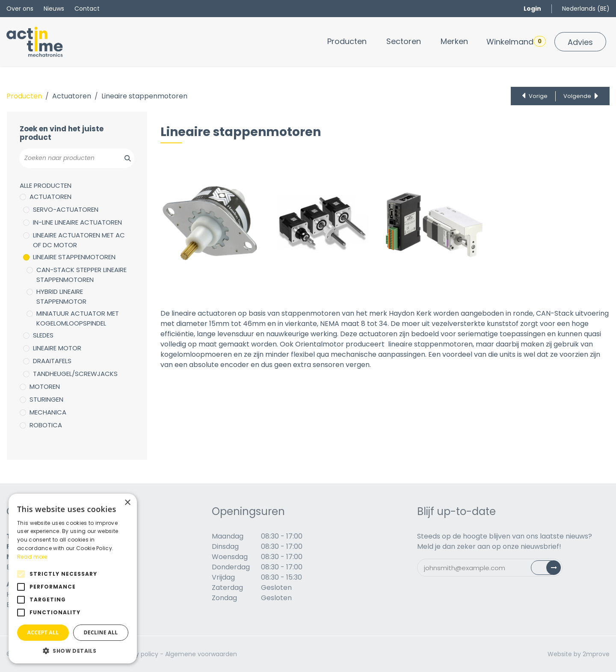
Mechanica (48, 412)
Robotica (46, 425)
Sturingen (46, 399)
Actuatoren (72, 96)
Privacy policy (138, 654)
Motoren (45, 386)
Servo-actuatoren (66, 209)
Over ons (20, 9)
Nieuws (54, 9)
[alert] (73, 579)
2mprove (596, 654)
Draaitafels (52, 361)
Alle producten (46, 185)
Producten (24, 96)
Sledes (43, 335)
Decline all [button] (101, 632)
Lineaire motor (57, 348)
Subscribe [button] (551, 570)
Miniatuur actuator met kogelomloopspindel (78, 318)
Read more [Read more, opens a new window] (32, 557)
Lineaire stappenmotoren (74, 257)
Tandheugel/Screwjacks (75, 374)
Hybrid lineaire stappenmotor (61, 296)
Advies (580, 42)
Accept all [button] (43, 632)
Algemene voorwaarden (201, 654)
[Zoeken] (123, 158)
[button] (73, 651)
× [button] (127, 503)
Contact (87, 9)
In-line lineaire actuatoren (77, 222)
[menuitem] (347, 41)
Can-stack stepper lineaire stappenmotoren (81, 275)
